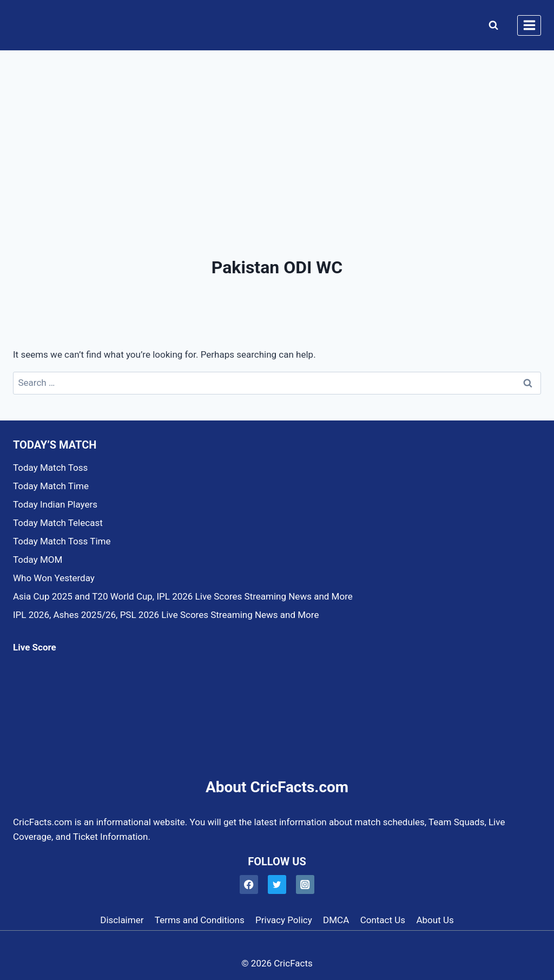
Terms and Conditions (200, 920)
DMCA (336, 920)
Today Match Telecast (58, 523)
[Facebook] (249, 884)
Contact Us (383, 920)
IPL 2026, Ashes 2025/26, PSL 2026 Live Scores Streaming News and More (166, 615)
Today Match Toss (50, 468)
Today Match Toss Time (62, 541)
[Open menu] (529, 25)
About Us (435, 920)
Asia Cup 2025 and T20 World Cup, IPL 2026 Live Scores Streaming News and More (183, 596)
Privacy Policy (284, 920)
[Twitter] (277, 884)
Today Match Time (51, 486)
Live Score (35, 647)
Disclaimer (122, 920)
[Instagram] (305, 884)
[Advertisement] (277, 132)
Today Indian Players (55, 504)
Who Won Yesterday (54, 578)
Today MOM (38, 560)
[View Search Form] (491, 25)
